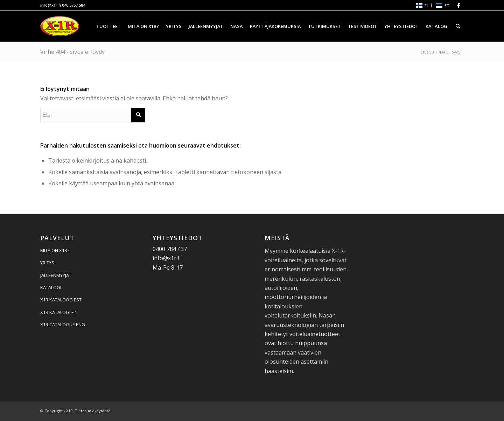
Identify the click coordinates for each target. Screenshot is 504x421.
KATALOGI (51, 287)
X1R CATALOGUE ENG (63, 324)
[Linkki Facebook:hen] (458, 5)
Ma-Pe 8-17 (168, 267)
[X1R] (60, 26)
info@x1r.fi (51, 5)
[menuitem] (422, 5)
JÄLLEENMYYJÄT (56, 275)
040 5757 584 (73, 5)
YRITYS (47, 263)
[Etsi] (458, 26)
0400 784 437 (170, 249)
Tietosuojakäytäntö (93, 411)
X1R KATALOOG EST (61, 300)
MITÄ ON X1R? (55, 250)
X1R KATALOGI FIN (59, 312)
